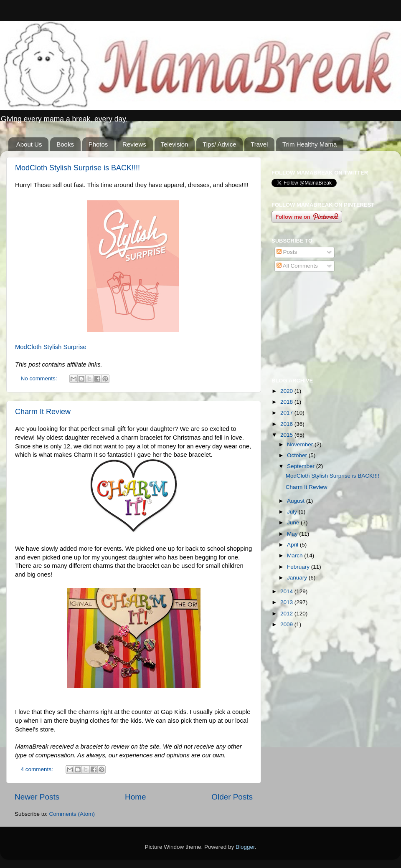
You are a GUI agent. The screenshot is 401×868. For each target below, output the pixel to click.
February (299, 567)
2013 (287, 602)
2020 (287, 391)
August (297, 501)
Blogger (245, 847)
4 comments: (38, 769)
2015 (287, 435)
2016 (287, 424)
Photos (98, 144)
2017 (287, 413)
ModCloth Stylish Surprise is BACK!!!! (77, 168)
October (298, 455)
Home (135, 797)
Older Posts (232, 797)
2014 (287, 591)
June (294, 523)
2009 (287, 624)
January (298, 578)
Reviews (134, 144)
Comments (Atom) (72, 814)
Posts (287, 252)
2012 (287, 614)
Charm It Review (43, 412)
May (293, 534)
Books (65, 144)
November (301, 444)
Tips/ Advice (219, 144)
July (293, 512)
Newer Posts (37, 797)
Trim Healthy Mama (310, 144)
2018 (287, 402)
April (293, 545)
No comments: (40, 378)
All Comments (297, 266)
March (296, 555)
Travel (259, 144)
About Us (29, 144)
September (302, 466)
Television (175, 144)
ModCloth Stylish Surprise (51, 347)
